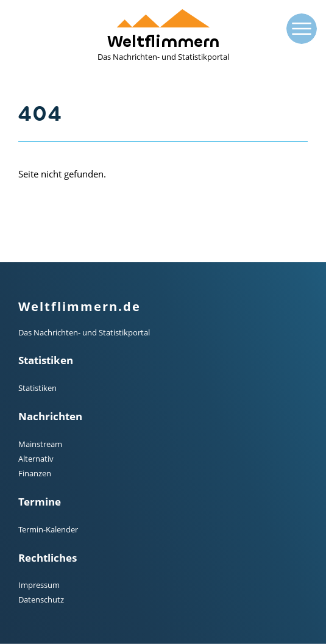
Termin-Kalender (48, 529)
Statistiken (37, 388)
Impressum (39, 585)
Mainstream (40, 444)
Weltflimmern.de (80, 306)
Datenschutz (41, 599)
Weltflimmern (163, 36)
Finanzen (35, 473)
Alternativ (36, 459)
